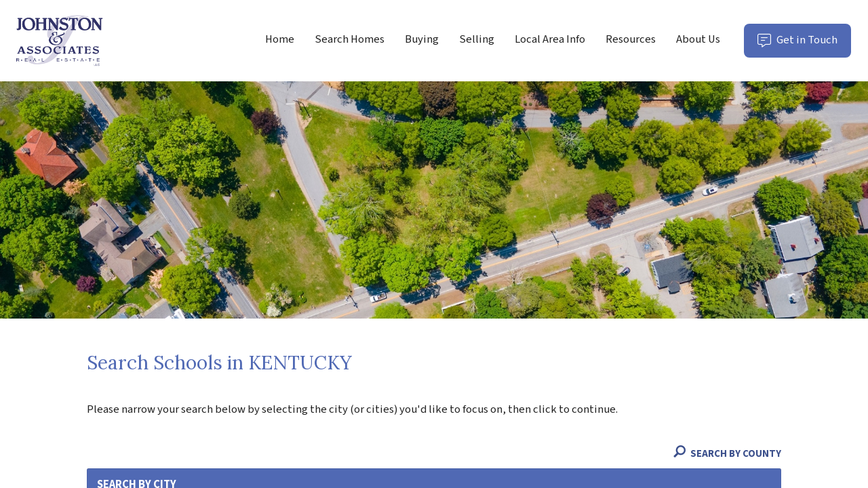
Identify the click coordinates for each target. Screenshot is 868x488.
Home (280, 39)
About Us (698, 39)
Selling (477, 39)
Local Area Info (550, 39)
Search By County (727, 454)
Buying (422, 39)
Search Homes (350, 39)
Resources (631, 39)
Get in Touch (804, 44)
